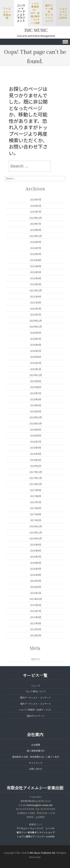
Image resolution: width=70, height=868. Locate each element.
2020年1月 (36, 369)
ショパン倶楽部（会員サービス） (36, 710)
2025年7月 (36, 212)
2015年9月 (36, 605)
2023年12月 (36, 236)
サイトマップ (36, 763)
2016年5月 (36, 569)
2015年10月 (36, 599)
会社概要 (36, 745)
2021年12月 (36, 290)
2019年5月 (36, 405)
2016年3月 (36, 581)
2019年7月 (36, 393)
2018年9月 (36, 430)
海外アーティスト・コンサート (36, 704)
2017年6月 (36, 508)
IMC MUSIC (36, 30)
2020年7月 (36, 339)
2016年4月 (36, 575)
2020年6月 (36, 345)
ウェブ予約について (36, 691)
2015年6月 (36, 617)
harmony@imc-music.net (39, 805)
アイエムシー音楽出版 (7, 13)
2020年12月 (36, 321)
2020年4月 (36, 357)
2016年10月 (36, 538)
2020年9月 (36, 333)
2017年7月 (36, 502)
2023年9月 (36, 242)
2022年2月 (36, 284)
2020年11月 (36, 326)
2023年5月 (36, 254)
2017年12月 (36, 472)
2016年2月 (36, 587)
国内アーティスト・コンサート (36, 697)
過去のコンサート (36, 716)
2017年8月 (36, 496)
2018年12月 (36, 417)
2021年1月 (36, 314)
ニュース (36, 685)
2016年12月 (36, 526)
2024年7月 (36, 224)
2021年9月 (36, 296)
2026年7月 (36, 200)
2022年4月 (36, 278)
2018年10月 (36, 423)
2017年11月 (36, 478)
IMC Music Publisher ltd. (43, 853)
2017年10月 (36, 484)
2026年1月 (36, 206)
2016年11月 (36, 532)
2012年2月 (36, 635)
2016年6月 (36, 563)
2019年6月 (36, 399)
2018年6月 (36, 448)
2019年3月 (36, 411)
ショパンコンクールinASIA (63, 13)
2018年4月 (36, 454)
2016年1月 (36, 593)
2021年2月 (36, 308)
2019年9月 (36, 381)
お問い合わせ (36, 769)
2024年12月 (36, 218)
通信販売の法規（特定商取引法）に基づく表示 (36, 757)
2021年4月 (36, 302)
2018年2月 (36, 466)
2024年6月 (36, 230)
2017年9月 (36, 490)
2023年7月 (36, 248)
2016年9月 (36, 544)
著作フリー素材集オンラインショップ (36, 832)
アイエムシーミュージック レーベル (36, 828)
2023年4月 (36, 260)
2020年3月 (36, 363)
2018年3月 (36, 460)
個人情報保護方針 (36, 751)
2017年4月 (36, 514)
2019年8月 (36, 387)
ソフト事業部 (35, 13)
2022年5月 (36, 272)
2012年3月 (36, 629)
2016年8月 (36, 550)
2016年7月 (36, 557)
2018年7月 (36, 442)
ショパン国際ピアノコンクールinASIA (36, 836)
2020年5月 (36, 351)
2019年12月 (36, 375)
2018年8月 (36, 435)
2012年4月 (36, 623)
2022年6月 (36, 266)
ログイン (36, 659)
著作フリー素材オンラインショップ (49, 13)
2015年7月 (36, 611)
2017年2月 (36, 520)
